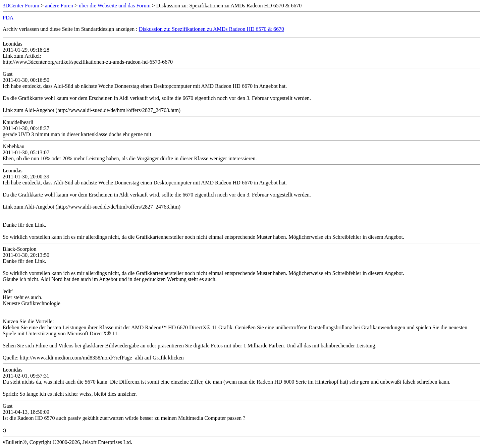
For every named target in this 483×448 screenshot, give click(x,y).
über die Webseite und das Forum (115, 6)
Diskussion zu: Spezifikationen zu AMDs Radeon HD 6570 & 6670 (211, 29)
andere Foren (59, 6)
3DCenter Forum (21, 6)
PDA (8, 18)
